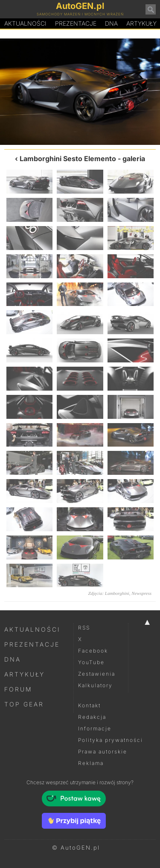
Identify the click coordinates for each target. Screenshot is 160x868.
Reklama (91, 763)
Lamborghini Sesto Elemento (68, 159)
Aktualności (25, 23)
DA (111, 24)
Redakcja (92, 717)
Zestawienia (97, 674)
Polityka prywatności (111, 740)
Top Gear (24, 704)
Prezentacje (76, 23)
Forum (18, 689)
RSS (84, 628)
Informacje (95, 728)
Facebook (93, 651)
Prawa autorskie (103, 752)
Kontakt (89, 705)
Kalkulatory (95, 685)
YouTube (91, 662)
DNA (13, 659)
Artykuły (25, 674)
